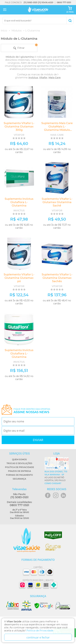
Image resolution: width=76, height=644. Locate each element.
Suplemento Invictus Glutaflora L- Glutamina (19, 354)
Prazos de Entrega (20, 471)
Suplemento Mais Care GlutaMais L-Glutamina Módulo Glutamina (57, 128)
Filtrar (25, 47)
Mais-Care (55, 78)
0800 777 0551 (64, 2)
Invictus (33, 78)
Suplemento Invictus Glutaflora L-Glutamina (19, 202)
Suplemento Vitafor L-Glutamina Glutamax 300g (19, 127)
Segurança (19, 479)
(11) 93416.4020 (46, 2)
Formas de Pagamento (19, 475)
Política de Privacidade (20, 467)
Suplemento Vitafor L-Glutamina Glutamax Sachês (57, 278)
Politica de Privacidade (40, 631)
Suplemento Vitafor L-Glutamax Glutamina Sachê (57, 202)
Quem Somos (19, 459)
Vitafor (43, 78)
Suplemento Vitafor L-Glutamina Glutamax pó (19, 278)
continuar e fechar (38, 637)
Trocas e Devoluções (19, 463)
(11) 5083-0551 (31, 2)
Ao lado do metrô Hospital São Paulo (57, 477)
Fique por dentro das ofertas (32, 411)
